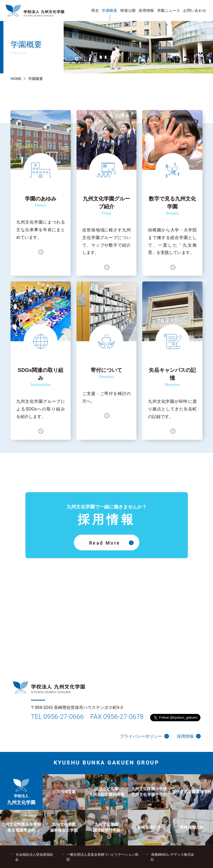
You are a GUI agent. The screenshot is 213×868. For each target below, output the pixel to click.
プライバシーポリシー (144, 736)
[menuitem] (95, 10)
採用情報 (189, 736)
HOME (16, 79)
